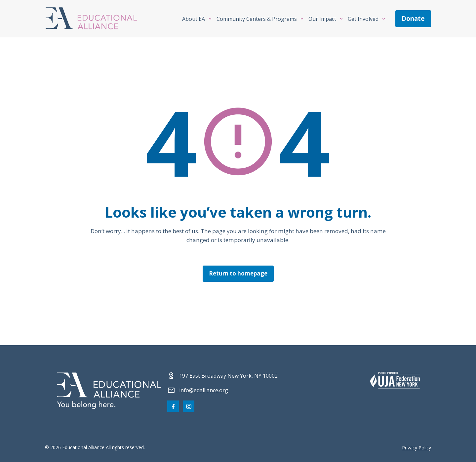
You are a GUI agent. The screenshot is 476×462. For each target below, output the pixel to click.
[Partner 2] (395, 380)
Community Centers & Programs (257, 19)
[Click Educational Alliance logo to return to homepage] (91, 19)
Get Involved (363, 19)
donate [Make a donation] (413, 19)
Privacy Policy (416, 448)
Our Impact (322, 19)
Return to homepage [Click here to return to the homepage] (238, 273)
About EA (194, 19)
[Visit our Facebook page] (173, 406)
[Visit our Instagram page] (189, 406)
